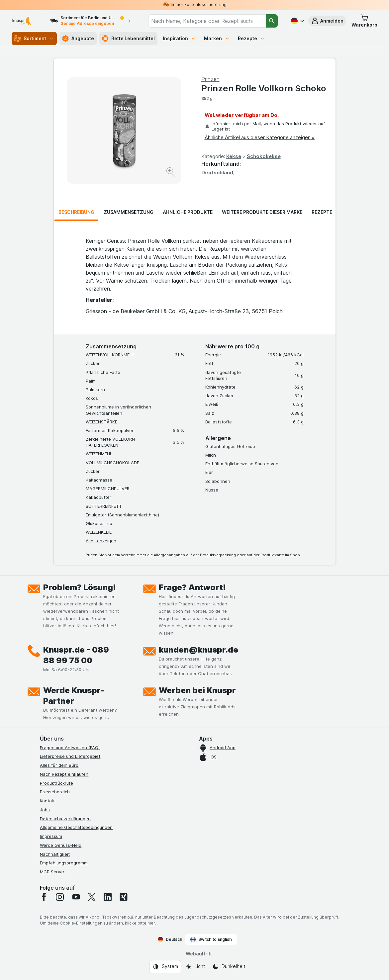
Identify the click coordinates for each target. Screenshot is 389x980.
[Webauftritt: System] (165, 967)
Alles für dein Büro (59, 765)
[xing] (124, 897)
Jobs (45, 810)
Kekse (234, 156)
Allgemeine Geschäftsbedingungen (76, 827)
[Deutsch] (297, 21)
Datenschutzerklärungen (65, 819)
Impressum (51, 836)
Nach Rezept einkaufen (64, 774)
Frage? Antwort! (192, 587)
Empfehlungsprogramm (64, 863)
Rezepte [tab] (322, 212)
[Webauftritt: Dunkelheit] (229, 967)
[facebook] (44, 897)
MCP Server (52, 872)
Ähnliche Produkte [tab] (188, 212)
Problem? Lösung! (80, 587)
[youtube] (76, 897)
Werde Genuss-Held (61, 845)
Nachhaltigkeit (55, 854)
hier (151, 923)
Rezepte (251, 38)
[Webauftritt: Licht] (195, 967)
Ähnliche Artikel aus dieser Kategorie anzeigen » (260, 137)
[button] (327, 21)
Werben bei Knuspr (197, 690)
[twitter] (92, 897)
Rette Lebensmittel (128, 39)
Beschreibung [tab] (76, 212)
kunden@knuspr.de (198, 650)
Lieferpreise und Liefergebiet (70, 756)
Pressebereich (55, 792)
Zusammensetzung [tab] (129, 212)
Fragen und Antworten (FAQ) (70, 748)
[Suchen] (272, 21)
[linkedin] (108, 897)
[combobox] (207, 21)
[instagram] (60, 897)
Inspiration (179, 38)
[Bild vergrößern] (171, 173)
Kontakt (48, 801)
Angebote (78, 39)
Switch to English (211, 939)
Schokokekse (264, 156)
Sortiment (34, 39)
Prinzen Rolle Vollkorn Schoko (264, 88)
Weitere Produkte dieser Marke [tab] (262, 212)
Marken (217, 38)
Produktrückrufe (56, 783)
